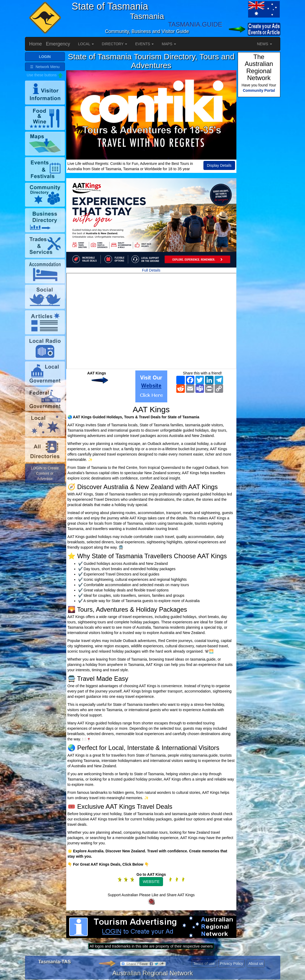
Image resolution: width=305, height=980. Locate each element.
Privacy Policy (231, 964)
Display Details (219, 165)
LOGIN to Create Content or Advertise (45, 473)
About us (256, 964)
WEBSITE (151, 882)
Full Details (151, 270)
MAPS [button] (169, 44)
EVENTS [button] (144, 44)
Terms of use (204, 964)
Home (36, 44)
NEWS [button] (265, 44)
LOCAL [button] (86, 44)
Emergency (58, 44)
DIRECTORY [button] (115, 44)
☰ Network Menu (45, 67)
